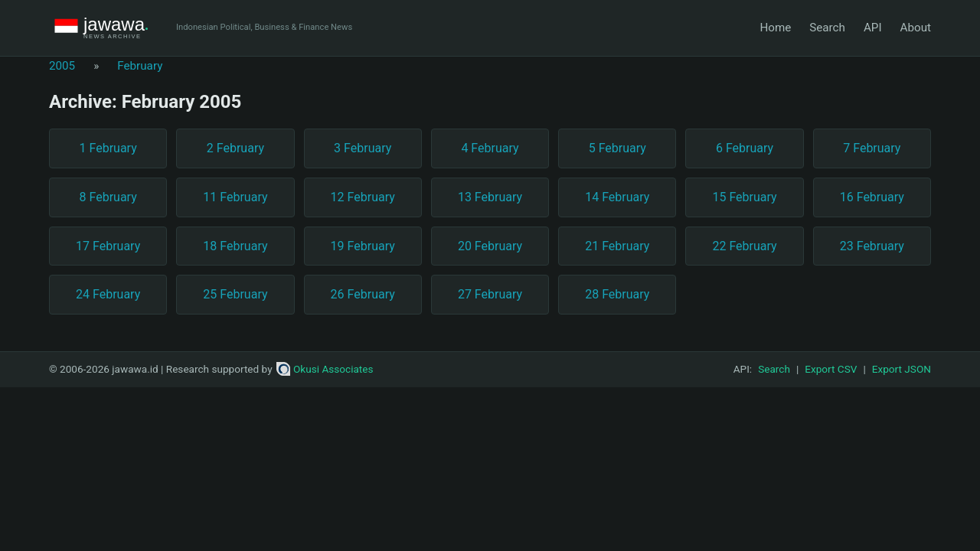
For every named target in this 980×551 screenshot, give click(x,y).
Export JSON (902, 369)
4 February (490, 148)
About (916, 28)
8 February (108, 197)
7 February (872, 148)
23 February (872, 246)
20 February (490, 246)
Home (775, 28)
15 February (744, 197)
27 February (490, 294)
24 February (108, 294)
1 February (108, 148)
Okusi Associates (325, 369)
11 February (235, 197)
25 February (235, 294)
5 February (617, 148)
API (873, 28)
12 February (363, 197)
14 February (617, 197)
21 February (617, 246)
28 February (617, 294)
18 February (235, 246)
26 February (363, 294)
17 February (108, 246)
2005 (62, 66)
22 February (744, 246)
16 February (872, 197)
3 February (363, 148)
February (140, 66)
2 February (235, 148)
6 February (745, 148)
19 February (363, 246)
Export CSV (831, 369)
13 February (490, 197)
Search (827, 28)
